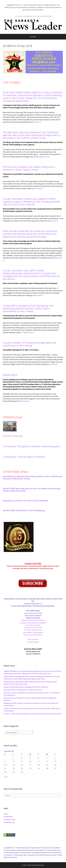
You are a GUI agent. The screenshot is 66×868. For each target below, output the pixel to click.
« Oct (6, 777)
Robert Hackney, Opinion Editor (33, 628)
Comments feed (9, 820)
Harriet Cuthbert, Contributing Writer (33, 632)
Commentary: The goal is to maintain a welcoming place (31, 446)
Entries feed (8, 817)
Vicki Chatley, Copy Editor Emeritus (33, 630)
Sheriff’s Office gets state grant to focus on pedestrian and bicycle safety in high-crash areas (32, 490)
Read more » (36, 122)
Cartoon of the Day (13, 436)
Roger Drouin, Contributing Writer (33, 635)
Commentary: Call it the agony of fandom (24, 457)
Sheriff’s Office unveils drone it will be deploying (24, 510)
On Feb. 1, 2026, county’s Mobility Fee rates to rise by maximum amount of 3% (33, 714)
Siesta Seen (10, 375)
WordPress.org (9, 822)
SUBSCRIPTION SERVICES (33, 618)
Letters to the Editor (33, 640)
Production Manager (33, 642)
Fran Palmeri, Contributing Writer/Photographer (33, 623)
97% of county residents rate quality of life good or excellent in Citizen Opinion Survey (29, 168)
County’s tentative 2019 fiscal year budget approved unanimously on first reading (29, 344)
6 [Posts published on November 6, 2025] (55, 758)
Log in (6, 814)
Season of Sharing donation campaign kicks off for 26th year (26, 687)
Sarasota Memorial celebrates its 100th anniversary (23, 690)
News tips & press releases (33, 616)
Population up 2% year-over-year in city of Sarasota (25, 501)
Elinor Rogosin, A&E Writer (33, 625)
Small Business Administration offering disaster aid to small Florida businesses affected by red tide (32, 477)
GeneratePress (39, 865)
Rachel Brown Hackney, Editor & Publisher (33, 620)
